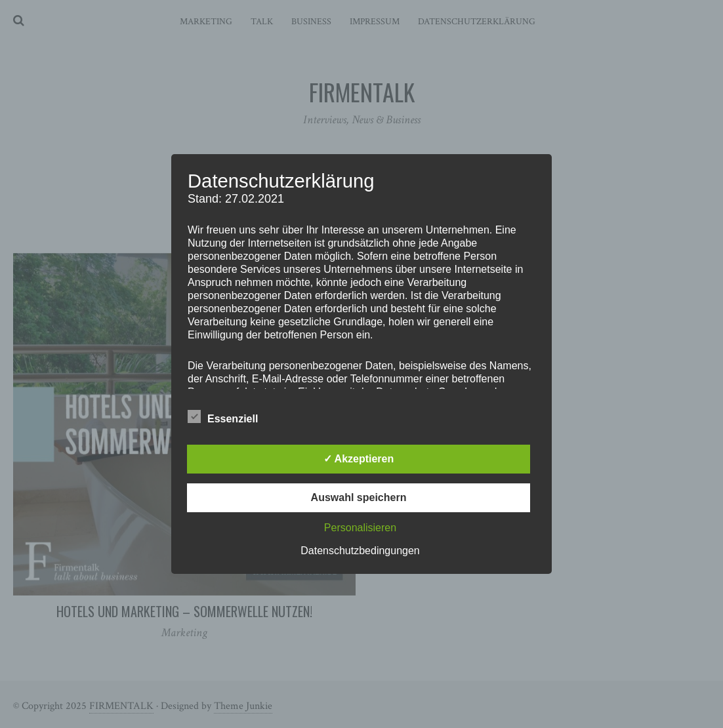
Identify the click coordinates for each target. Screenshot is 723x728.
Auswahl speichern (359, 497)
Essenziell (223, 416)
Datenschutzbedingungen (360, 551)
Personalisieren (360, 528)
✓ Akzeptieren (359, 459)
